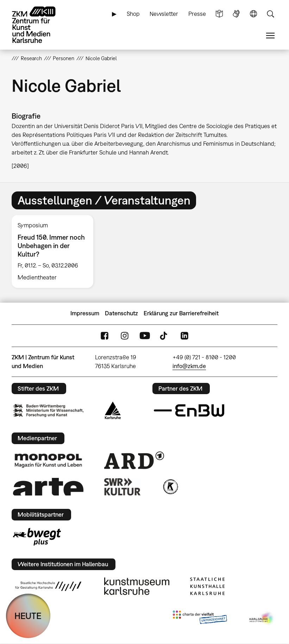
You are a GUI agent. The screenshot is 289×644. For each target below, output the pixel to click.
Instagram (125, 336)
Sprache (253, 14)
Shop (133, 14)
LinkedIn (184, 336)
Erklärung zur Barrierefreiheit (181, 313)
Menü (270, 36)
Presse (197, 14)
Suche (270, 14)
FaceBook (105, 336)
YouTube (145, 336)
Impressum (85, 313)
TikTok (164, 336)
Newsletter (164, 14)
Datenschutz (121, 313)
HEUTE (28, 616)
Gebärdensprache (236, 14)
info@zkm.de (189, 366)
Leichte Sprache (219, 14)
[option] (55, 251)
